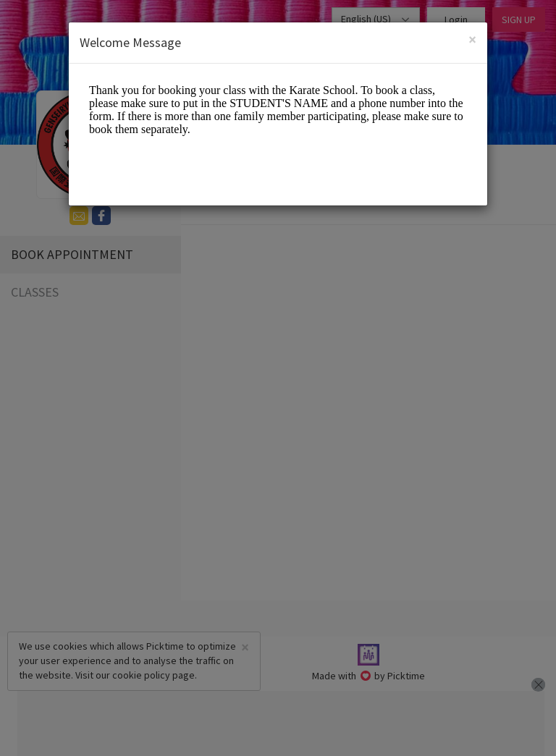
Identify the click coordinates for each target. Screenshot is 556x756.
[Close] (472, 39)
